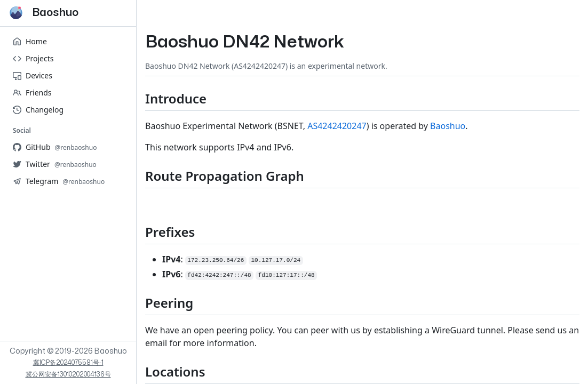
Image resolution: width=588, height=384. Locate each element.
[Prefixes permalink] (137, 232)
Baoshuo (448, 126)
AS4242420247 (337, 126)
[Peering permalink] (137, 303)
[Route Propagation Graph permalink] (137, 176)
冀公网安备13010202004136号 (68, 374)
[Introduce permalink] (137, 98)
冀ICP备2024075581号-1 (68, 363)
